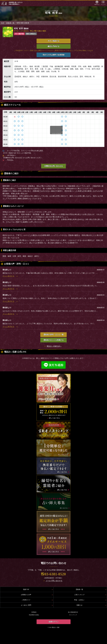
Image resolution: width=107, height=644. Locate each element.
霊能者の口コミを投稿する (53, 340)
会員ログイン (53, 622)
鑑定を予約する (53, 46)
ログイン (97, 4)
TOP (2, 23)
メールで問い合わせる (54, 581)
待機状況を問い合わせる (53, 166)
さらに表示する (10, 276)
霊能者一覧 (10, 23)
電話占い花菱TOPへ (54, 346)
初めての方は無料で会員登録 (53, 55)
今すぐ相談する (53, 41)
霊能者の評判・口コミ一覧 (53, 335)
